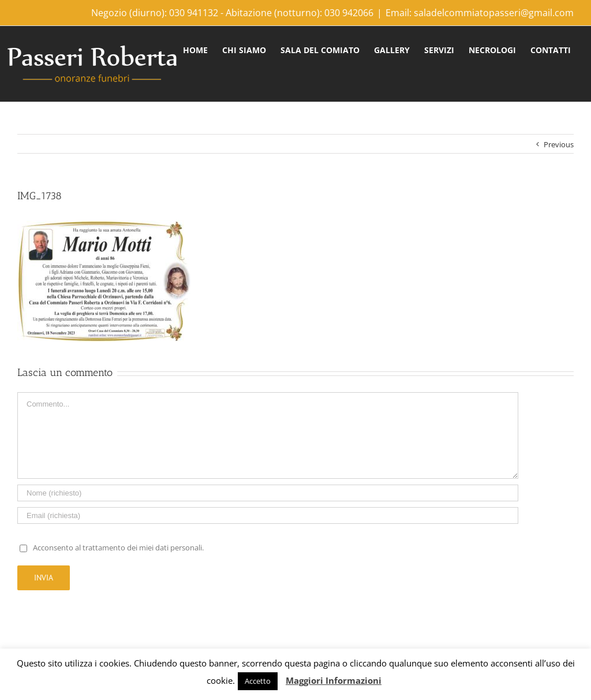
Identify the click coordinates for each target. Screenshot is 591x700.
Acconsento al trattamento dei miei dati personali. (118, 548)
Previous (559, 144)
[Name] (268, 493)
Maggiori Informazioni (334, 680)
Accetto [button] (258, 681)
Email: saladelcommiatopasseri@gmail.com (480, 13)
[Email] (268, 515)
